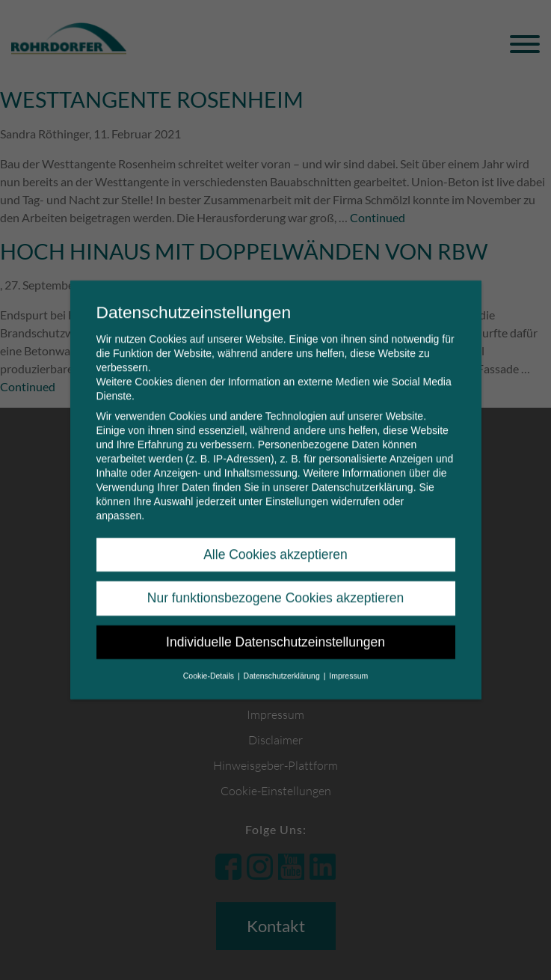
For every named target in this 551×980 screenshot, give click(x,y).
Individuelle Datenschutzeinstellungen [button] (275, 631)
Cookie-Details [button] (210, 665)
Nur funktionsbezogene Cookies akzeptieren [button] (275, 588)
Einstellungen (297, 491)
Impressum (348, 665)
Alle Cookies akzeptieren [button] (275, 544)
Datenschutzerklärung (362, 477)
